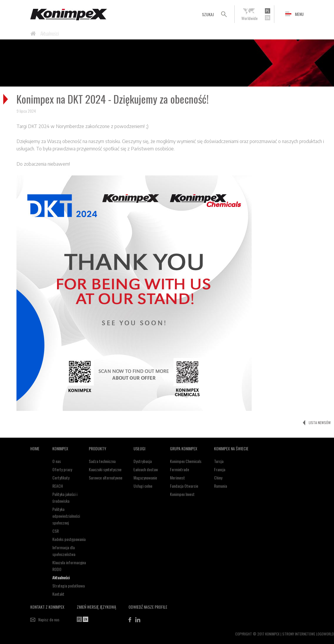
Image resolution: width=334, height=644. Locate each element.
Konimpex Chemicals (186, 461)
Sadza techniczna (102, 461)
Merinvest (177, 478)
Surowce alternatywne (106, 478)
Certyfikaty (61, 478)
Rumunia (221, 486)
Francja (220, 469)
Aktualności (50, 34)
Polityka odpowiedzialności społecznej (66, 516)
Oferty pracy (62, 469)
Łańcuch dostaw (146, 469)
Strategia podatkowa (69, 586)
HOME (35, 448)
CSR (56, 531)
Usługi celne (143, 486)
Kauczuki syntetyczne (105, 469)
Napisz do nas (49, 619)
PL (268, 11)
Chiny (218, 478)
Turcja (219, 461)
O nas (57, 461)
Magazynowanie (145, 478)
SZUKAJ (208, 14)
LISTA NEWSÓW (320, 423)
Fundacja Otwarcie (184, 486)
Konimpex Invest (182, 494)
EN (268, 18)
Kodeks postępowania (69, 539)
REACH (58, 486)
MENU (299, 14)
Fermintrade (179, 469)
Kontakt (58, 594)
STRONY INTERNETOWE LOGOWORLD (308, 634)
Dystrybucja (143, 461)
